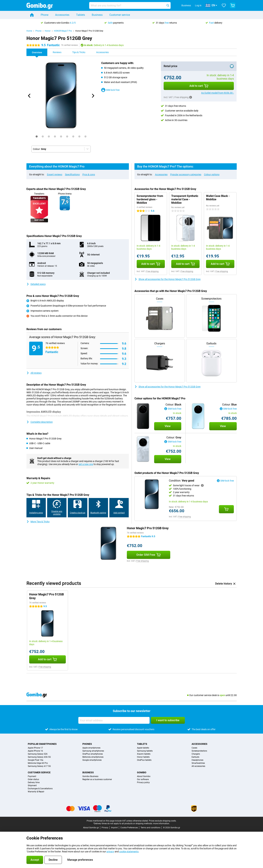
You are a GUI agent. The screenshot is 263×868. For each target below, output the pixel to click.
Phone (45, 15)
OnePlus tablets (144, 760)
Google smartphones (92, 760)
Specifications (72, 174)
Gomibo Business (90, 776)
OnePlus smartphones (93, 754)
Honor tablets (143, 757)
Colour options (212, 174)
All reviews (34, 373)
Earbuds (195, 757)
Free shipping (152, 271)
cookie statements (129, 852)
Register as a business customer (97, 779)
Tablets (81, 15)
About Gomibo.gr (91, 828)
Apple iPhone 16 (35, 751)
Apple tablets (143, 748)
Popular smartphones (42, 744)
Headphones (197, 760)
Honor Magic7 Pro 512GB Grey (89, 31)
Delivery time (34, 782)
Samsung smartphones (93, 751)
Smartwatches (198, 763)
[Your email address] (114, 720)
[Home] (32, 15)
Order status (33, 779)
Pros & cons (89, 174)
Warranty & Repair (36, 792)
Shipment (32, 786)
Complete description (40, 422)
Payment (32, 776)
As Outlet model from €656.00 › (217, 93)
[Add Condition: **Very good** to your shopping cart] (226, 509)
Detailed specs (36, 284)
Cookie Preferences (129, 828)
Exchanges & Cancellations (40, 789)
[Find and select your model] (130, 5)
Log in (198, 5)
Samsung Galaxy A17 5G (39, 766)
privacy (110, 852)
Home (29, 31)
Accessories (62, 15)
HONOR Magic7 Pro (63, 31)
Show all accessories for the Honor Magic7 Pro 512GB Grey (168, 279)
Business (97, 15)
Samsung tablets (145, 751)
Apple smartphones (91, 748)
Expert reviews (55, 174)
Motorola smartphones (93, 757)
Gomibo (142, 772)
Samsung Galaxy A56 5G (39, 757)
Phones (87, 744)
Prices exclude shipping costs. (163, 821)
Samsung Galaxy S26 (38, 754)
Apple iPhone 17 (35, 748)
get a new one (86, 464)
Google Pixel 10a (36, 760)
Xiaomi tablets (144, 754)
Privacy (105, 828)
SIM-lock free (110, 90)
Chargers (196, 754)
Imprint (114, 828)
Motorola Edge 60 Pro (38, 763)
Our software (143, 779)
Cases (194, 748)
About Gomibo (144, 776)
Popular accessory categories (186, 174)
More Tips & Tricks (38, 522)
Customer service (120, 15)
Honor (48, 31)
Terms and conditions (150, 828)
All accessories (198, 766)
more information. (161, 824)
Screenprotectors (199, 751)
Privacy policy (143, 782)
